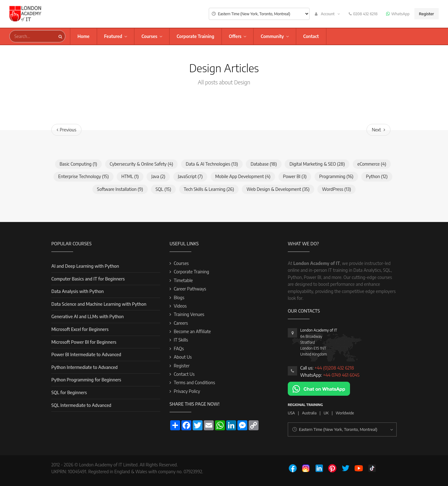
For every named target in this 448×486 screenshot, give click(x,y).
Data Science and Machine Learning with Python (99, 304)
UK (326, 413)
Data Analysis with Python (77, 291)
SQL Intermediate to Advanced (81, 405)
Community (272, 36)
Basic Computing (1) (79, 164)
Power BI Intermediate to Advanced (86, 354)
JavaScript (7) (190, 176)
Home (84, 36)
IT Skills (181, 340)
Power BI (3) (295, 176)
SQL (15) (163, 189)
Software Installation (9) (120, 189)
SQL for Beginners (69, 392)
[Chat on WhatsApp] (319, 388)
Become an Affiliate (192, 331)
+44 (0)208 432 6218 (334, 368)
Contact (311, 36)
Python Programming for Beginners (86, 380)
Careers (181, 323)
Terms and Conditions (194, 382)
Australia (309, 413)
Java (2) (158, 176)
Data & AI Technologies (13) (212, 164)
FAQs (179, 349)
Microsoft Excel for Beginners (80, 329)
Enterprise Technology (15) (83, 176)
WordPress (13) (336, 189)
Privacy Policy (187, 391)
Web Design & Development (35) (278, 189)
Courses (149, 36)
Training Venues (189, 314)
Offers (235, 36)
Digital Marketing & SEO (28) (317, 164)
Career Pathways (190, 289)
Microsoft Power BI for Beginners (84, 342)
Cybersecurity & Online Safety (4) (142, 164)
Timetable (183, 280)
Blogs (179, 297)
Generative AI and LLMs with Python (88, 316)
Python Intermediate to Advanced (84, 367)
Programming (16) (336, 176)
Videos (180, 306)
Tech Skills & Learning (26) (209, 189)
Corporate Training (196, 36)
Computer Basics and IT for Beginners (88, 279)
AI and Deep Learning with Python (85, 266)
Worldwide (345, 413)
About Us (183, 357)
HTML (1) (130, 176)
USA (291, 413)
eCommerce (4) (372, 164)
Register (427, 14)
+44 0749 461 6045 (341, 375)
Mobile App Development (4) (243, 176)
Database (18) (264, 164)
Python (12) (377, 176)
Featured (113, 36)
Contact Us (184, 374)
